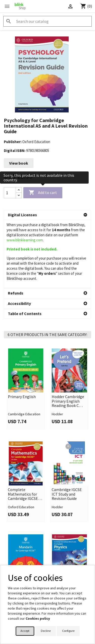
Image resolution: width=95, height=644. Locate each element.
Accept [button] (25, 631)
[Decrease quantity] (19, 195)
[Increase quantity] (19, 190)
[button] (48, 215)
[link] (26, 389)
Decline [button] (46, 631)
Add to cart (43, 193)
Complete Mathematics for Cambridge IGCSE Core (23, 494)
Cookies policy (38, 618)
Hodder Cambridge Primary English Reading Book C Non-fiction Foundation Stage (68, 401)
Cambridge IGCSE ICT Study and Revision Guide (67, 494)
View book (19, 163)
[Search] (48, 21)
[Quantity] (10, 193)
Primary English (22, 397)
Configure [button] (68, 631)
